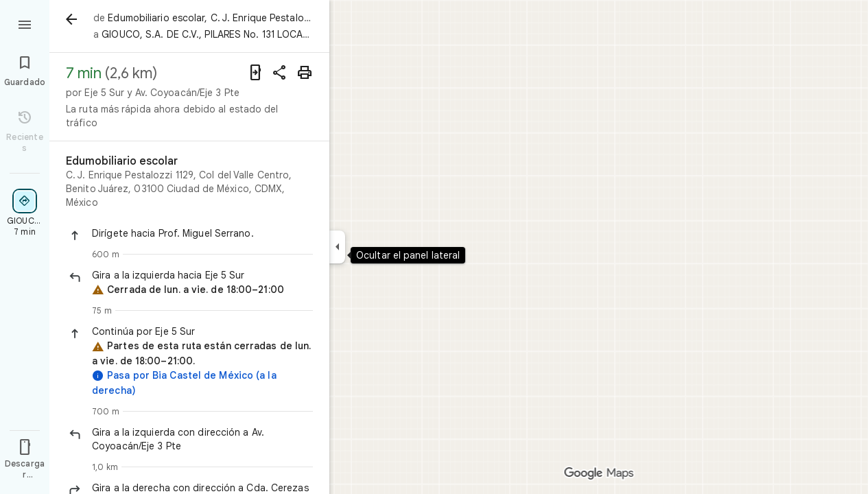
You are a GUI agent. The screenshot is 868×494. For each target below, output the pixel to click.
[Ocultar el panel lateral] (337, 247)
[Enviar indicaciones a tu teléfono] (255, 73)
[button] (202, 233)
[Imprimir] (305, 73)
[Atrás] (71, 19)
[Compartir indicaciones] (280, 73)
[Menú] (25, 23)
